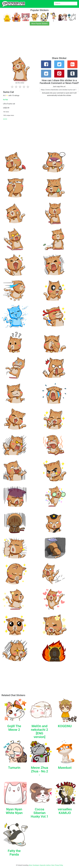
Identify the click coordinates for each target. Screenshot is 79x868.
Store (53, 865)
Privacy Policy (59, 865)
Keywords (43, 865)
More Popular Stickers (40, 24)
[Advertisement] (39, 42)
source (5, 119)
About (31, 865)
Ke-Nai (6, 100)
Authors (49, 865)
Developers (36, 865)
